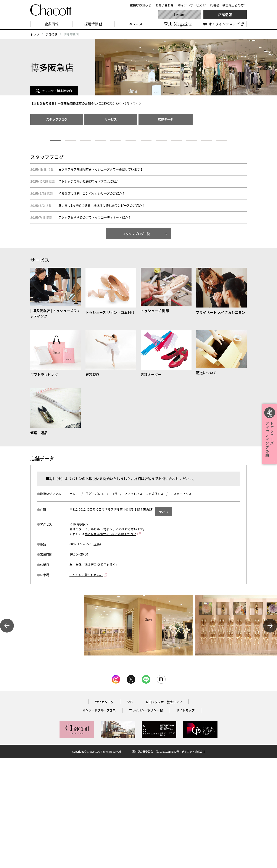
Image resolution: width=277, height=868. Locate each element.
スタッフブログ (57, 119)
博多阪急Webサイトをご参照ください (110, 644)
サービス (111, 119)
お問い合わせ (164, 5)
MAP (162, 621)
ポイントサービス (190, 5)
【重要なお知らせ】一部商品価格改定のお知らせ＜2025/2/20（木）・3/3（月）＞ (86, 103)
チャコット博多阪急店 (58, 91)
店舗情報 (225, 14)
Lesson (180, 14)
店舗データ (166, 119)
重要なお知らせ (140, 5)
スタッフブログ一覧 (136, 344)
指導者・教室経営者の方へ (229, 5)
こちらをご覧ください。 (86, 685)
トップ (35, 34)
